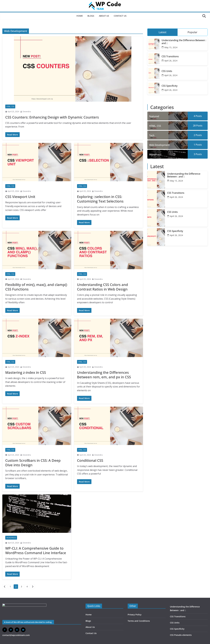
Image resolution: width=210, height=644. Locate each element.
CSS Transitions (170, 56)
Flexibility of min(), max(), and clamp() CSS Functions (36, 287)
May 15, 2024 (171, 47)
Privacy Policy (135, 615)
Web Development (159, 145)
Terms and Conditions (139, 621)
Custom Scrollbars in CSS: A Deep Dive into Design (33, 463)
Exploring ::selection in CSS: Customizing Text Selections (100, 199)
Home (80, 16)
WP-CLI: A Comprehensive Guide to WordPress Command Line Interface (36, 550)
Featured (154, 116)
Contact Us (120, 16)
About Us (104, 16)
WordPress (11, 538)
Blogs (91, 16)
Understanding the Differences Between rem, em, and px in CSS (104, 375)
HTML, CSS (10, 106)
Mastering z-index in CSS (26, 372)
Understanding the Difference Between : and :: (184, 42)
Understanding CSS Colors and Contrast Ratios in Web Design (103, 287)
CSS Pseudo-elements (181, 635)
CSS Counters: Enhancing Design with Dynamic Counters (52, 117)
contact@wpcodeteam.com (16, 635)
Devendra (27, 112)
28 (198, 126)
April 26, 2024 (171, 61)
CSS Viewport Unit (20, 197)
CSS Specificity (169, 86)
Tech (152, 135)
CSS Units (167, 71)
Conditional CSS (90, 460)
